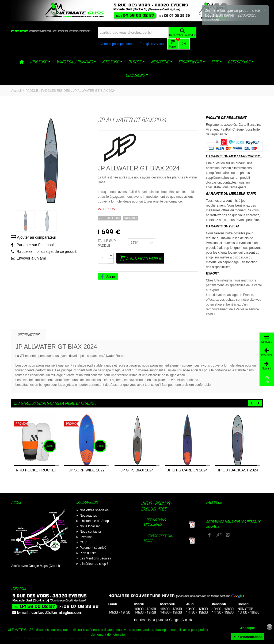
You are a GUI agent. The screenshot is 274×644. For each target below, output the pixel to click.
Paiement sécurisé (91, 548)
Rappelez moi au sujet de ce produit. (47, 252)
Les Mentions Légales (94, 558)
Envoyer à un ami (31, 259)
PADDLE (137, 62)
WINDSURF (40, 62)
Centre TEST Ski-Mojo (158, 538)
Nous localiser (88, 526)
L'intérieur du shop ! (92, 564)
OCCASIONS (137, 75)
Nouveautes (87, 516)
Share (108, 277)
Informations (28, 335)
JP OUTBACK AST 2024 (238, 470)
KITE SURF (112, 62)
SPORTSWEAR (192, 62)
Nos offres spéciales (92, 510)
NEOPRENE (162, 62)
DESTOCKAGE (241, 62)
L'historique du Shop (93, 521)
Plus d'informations (248, 637)
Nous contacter (89, 532)
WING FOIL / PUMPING (76, 62)
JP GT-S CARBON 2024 (187, 470)
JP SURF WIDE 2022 (87, 470)
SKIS (217, 62)
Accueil (16, 91)
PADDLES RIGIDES (56, 91)
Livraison (84, 537)
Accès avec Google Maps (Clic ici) (36, 566)
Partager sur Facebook (36, 246)
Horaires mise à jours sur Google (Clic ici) (162, 620)
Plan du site (86, 553)
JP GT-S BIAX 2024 (137, 470)
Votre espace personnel (117, 44)
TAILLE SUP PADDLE (107, 243)
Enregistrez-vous (151, 44)
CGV (81, 542)
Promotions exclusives (155, 522)
